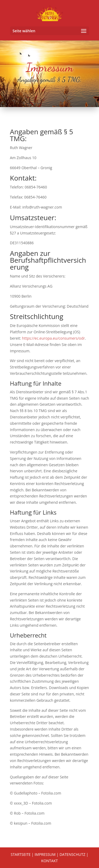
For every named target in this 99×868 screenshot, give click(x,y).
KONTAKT (49, 861)
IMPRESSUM (45, 854)
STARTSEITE (20, 854)
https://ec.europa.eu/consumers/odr (53, 338)
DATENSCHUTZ (72, 854)
